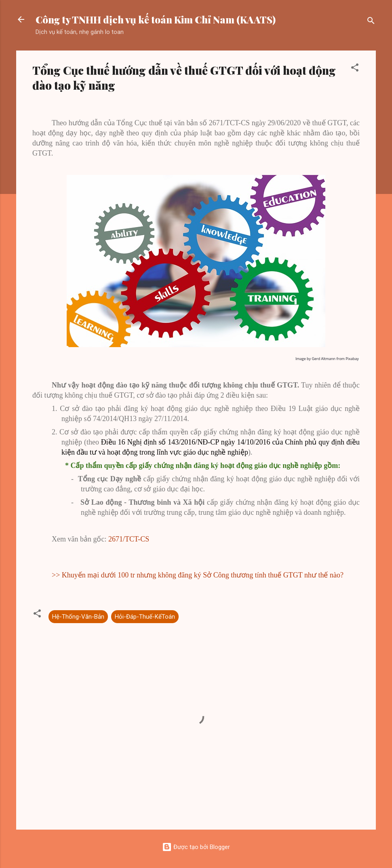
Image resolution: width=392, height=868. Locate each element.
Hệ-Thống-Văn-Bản (78, 617)
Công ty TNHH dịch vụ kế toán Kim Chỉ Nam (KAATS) (156, 19)
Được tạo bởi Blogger (196, 847)
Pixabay (352, 359)
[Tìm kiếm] (371, 22)
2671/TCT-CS (129, 539)
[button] (355, 69)
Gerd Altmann (324, 359)
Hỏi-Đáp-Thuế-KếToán (145, 617)
